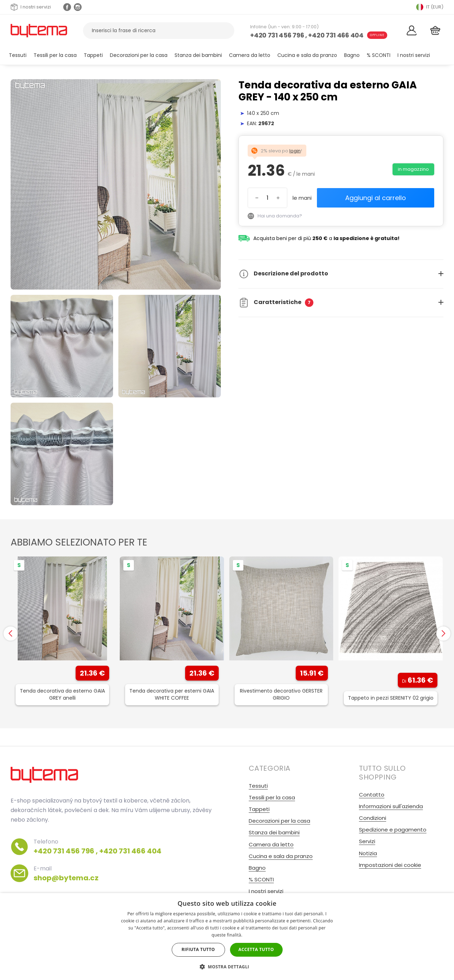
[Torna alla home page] (39, 30)
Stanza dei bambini (198, 55)
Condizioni (373, 818)
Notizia (368, 853)
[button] (227, 967)
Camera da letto (250, 55)
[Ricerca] (225, 31)
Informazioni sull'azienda (391, 806)
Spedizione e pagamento (393, 830)
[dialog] (227, 937)
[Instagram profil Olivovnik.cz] (78, 7)
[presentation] (11, 634)
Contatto (372, 795)
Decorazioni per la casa (139, 55)
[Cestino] (435, 31)
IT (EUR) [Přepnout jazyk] (430, 7)
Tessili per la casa (55, 55)
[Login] (411, 31)
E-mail (66, 874)
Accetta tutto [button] (256, 949)
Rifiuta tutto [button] (198, 949)
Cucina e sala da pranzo (307, 55)
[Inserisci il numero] (267, 198)
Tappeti (93, 55)
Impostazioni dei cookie (390, 865)
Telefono (98, 847)
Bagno (352, 55)
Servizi (367, 841)
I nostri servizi (31, 7)
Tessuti (18, 55)
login (295, 151)
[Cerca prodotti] (159, 31)
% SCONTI (379, 55)
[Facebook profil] (67, 7)
